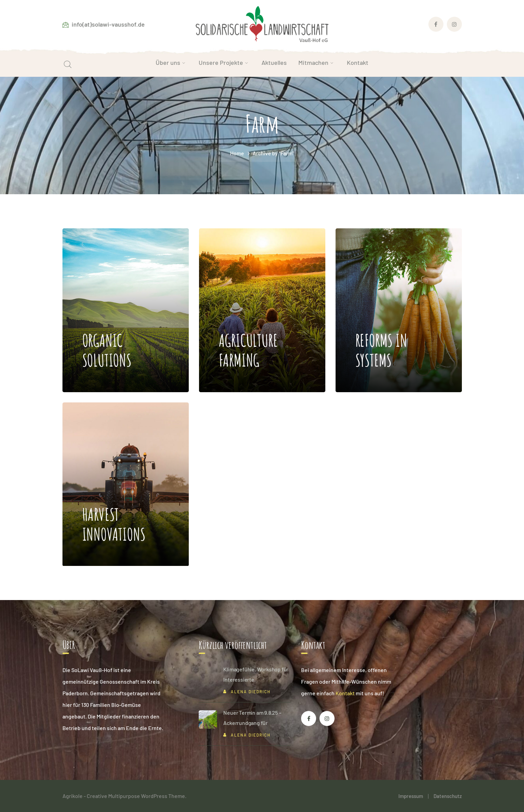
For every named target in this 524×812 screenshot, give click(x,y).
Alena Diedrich (251, 692)
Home (237, 153)
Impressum (411, 796)
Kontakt (345, 693)
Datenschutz (448, 796)
